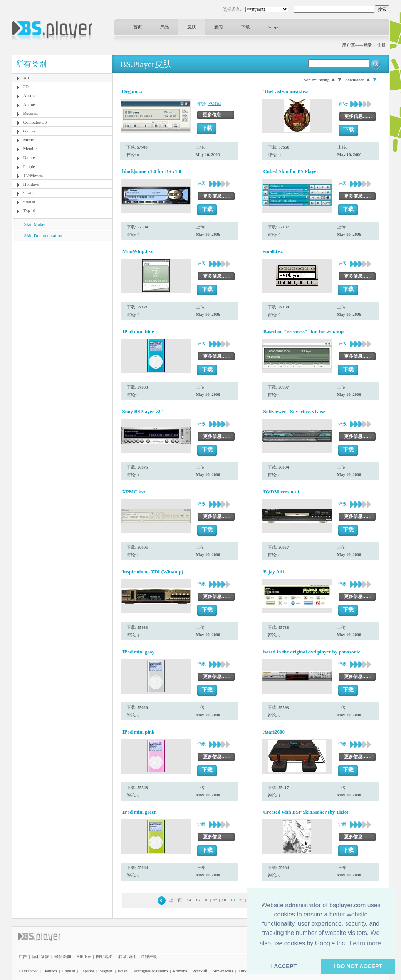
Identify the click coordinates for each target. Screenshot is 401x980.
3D (26, 87)
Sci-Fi (29, 193)
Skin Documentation (43, 236)
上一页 (175, 900)
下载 (245, 27)
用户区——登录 (357, 45)
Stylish (29, 202)
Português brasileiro (151, 971)
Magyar (106, 971)
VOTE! (215, 103)
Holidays (31, 184)
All (26, 78)
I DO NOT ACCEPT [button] (358, 966)
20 (241, 900)
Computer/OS (35, 122)
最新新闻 (63, 957)
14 (189, 900)
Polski (123, 971)
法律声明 (149, 957)
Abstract (31, 95)
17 (215, 900)
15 (197, 900)
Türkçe (244, 971)
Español (87, 971)
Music (29, 140)
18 (224, 900)
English (69, 971)
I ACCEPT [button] (284, 966)
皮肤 (191, 27)
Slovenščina (223, 971)
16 (206, 900)
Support (276, 27)
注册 (381, 45)
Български (29, 971)
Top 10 (29, 211)
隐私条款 (40, 957)
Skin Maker (35, 224)
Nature (29, 157)
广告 (23, 957)
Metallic (31, 149)
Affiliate (84, 957)
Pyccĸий (200, 971)
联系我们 (127, 957)
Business (31, 113)
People (29, 166)
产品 (164, 27)
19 (232, 900)
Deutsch (50, 971)
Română (180, 971)
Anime (29, 104)
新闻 (218, 27)
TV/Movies (33, 175)
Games (29, 131)
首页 (138, 27)
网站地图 (104, 957)
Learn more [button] (365, 943)
